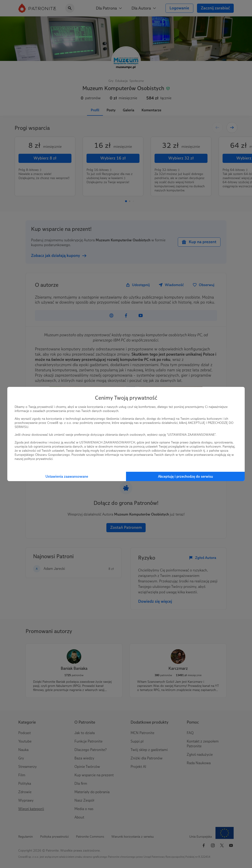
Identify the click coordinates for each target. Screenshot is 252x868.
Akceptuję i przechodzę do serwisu (185, 476)
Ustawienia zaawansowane (67, 476)
